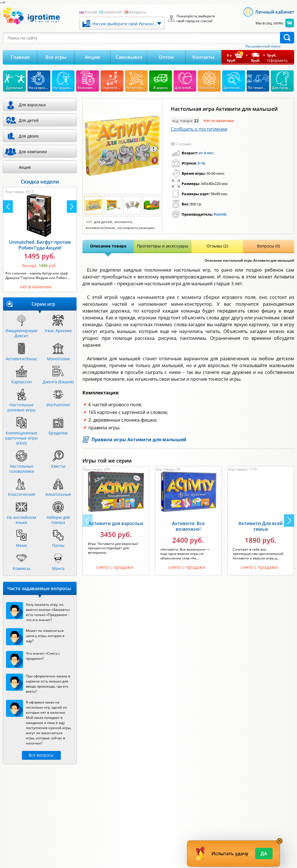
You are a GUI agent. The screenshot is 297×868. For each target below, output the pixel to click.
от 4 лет (206, 153)
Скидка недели (40, 182)
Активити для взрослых (116, 523)
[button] (289, 521)
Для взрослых (32, 105)
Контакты (203, 57)
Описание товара (108, 246)
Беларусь (138, 12)
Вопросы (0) (268, 246)
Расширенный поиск (263, 46)
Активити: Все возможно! (188, 526)
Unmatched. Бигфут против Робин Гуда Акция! (40, 245)
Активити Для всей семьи (261, 526)
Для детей (103, 222)
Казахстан (113, 12)
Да (264, 854)
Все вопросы (41, 755)
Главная (20, 57)
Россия (91, 12)
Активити (123, 222)
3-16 (201, 163)
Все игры (56, 57)
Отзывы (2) (217, 246)
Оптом (166, 57)
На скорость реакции (136, 228)
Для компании (33, 152)
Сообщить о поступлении (199, 129)
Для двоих (29, 136)
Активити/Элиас (100, 228)
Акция (25, 167)
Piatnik (220, 214)
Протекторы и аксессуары (163, 246)
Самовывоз (129, 57)
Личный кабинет (275, 12)
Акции (93, 57)
